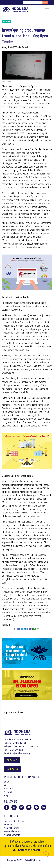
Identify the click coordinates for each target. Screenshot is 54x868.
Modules (8, 825)
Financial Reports (12, 831)
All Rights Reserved (38, 860)
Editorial (7, 22)
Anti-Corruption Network (27, 850)
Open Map (12, 760)
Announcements (12, 835)
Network (8, 792)
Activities (9, 789)
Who (6, 785)
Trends (21, 821)
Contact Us (13, 769)
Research (9, 821)
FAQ (6, 795)
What (6, 782)
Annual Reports (11, 828)
